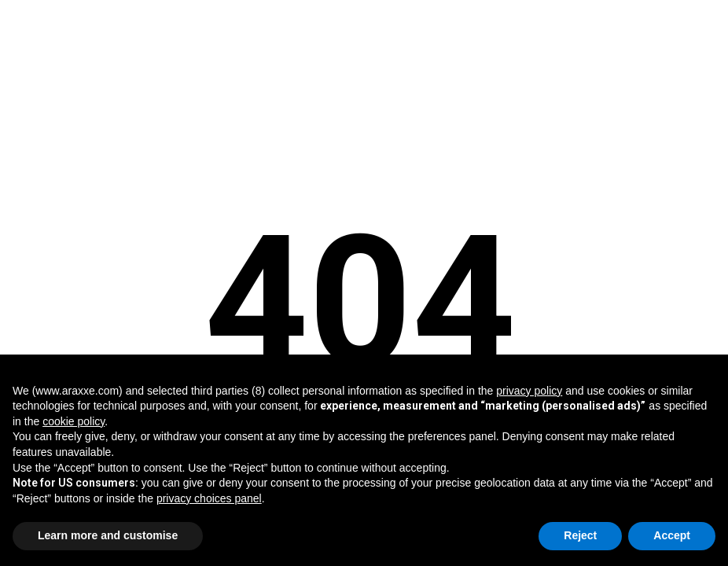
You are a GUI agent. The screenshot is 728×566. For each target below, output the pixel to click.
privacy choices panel (209, 498)
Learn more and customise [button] (108, 535)
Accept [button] (672, 535)
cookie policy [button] (74, 421)
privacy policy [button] (529, 391)
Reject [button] (580, 535)
